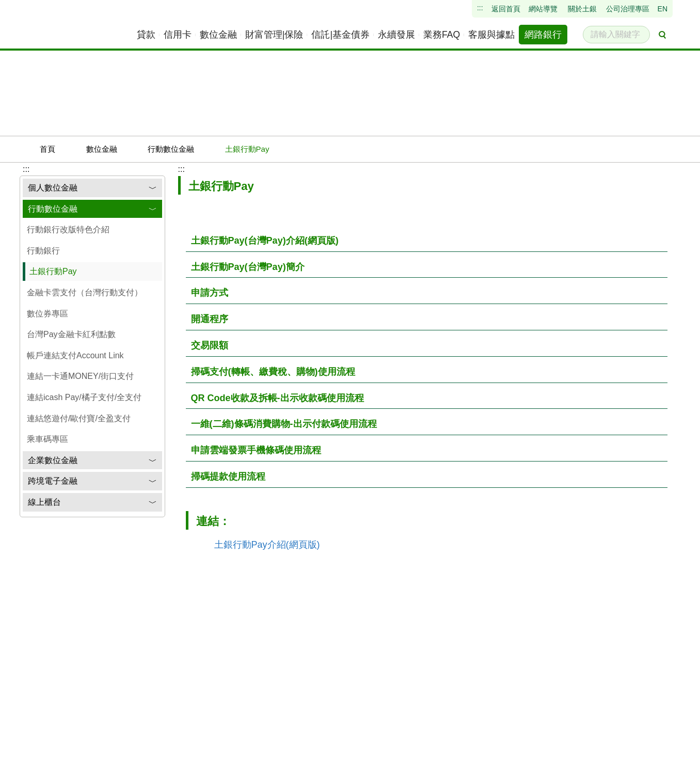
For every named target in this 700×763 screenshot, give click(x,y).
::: (181, 169)
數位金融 (114, 149)
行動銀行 (43, 251)
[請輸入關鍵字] (616, 35)
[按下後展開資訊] (427, 241)
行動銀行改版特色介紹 (68, 229)
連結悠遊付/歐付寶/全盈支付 (79, 418)
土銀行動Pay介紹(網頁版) (267, 545)
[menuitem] (147, 35)
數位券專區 (47, 314)
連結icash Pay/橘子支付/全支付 (84, 397)
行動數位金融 (183, 149)
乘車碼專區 (47, 439)
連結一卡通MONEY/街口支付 (80, 376)
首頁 (59, 149)
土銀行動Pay (53, 271)
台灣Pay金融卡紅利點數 (71, 334)
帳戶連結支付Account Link (75, 355)
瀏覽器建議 (216, 754)
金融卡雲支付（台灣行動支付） (85, 292)
